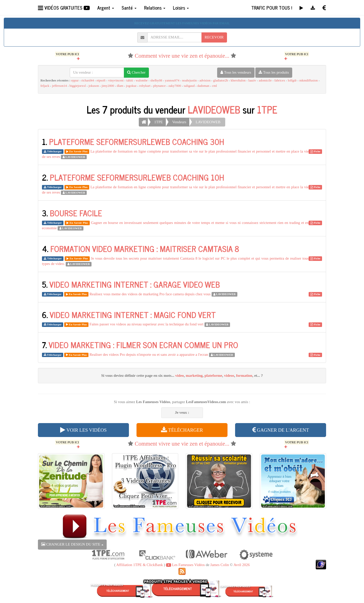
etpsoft (101, 80)
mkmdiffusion (309, 80)
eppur (75, 80)
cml (214, 86)
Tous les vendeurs (236, 72)
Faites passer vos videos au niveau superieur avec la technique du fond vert (146, 324)
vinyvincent (116, 80)
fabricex (280, 80)
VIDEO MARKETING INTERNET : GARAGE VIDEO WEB (135, 284)
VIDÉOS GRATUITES (64, 8)
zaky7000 (175, 86)
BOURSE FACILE (76, 213)
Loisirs (181, 8)
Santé (129, 8)
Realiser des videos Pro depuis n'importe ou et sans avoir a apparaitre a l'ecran (149, 355)
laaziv (252, 80)
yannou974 (172, 80)
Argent (106, 8)
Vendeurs (179, 122)
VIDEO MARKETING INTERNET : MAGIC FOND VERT (133, 315)
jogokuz (131, 86)
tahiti (130, 80)
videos (229, 376)
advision (205, 80)
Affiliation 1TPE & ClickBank (140, 565)
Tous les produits (274, 72)
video (179, 376)
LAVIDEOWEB (214, 109)
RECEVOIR (214, 37)
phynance (159, 86)
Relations (155, 8)
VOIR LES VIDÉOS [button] (83, 430)
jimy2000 (108, 86)
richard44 (88, 80)
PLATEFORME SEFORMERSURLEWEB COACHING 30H (137, 141)
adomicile (265, 80)
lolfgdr (292, 80)
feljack (45, 86)
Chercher (136, 72)
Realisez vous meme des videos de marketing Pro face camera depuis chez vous (150, 294)
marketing (194, 376)
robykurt (145, 86)
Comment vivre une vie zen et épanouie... (182, 56)
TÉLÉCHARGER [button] (182, 430)
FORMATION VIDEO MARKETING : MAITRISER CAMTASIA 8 (145, 248)
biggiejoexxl (78, 86)
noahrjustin (189, 80)
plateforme (213, 376)
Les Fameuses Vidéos (185, 565)
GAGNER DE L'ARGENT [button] (281, 430)
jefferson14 (59, 86)
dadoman (203, 86)
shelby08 (156, 80)
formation (244, 376)
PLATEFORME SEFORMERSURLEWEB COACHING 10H (137, 177)
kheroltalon (238, 80)
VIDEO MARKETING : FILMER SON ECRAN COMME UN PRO (143, 345)
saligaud (189, 86)
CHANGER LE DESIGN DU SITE (72, 544)
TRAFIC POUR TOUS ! (272, 8)
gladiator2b (221, 80)
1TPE (267, 109)
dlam (120, 86)
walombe (142, 80)
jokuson (94, 86)
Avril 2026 (242, 565)
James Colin (220, 565)
